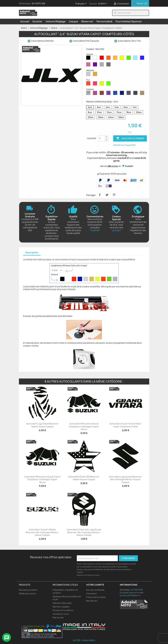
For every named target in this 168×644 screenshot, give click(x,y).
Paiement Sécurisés (62, 603)
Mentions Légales (61, 607)
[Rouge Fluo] (89, 84)
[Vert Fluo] (109, 84)
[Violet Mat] (96, 65)
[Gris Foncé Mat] (109, 65)
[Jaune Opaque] (122, 58)
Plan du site (58, 618)
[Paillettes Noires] (136, 94)
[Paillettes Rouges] (102, 94)
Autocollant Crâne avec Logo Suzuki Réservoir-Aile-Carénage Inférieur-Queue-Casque (84, 532)
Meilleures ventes (27, 594)
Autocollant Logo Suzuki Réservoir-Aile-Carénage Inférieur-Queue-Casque (126, 479)
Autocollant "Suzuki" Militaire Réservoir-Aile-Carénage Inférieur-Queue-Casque (42, 532)
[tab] (32, 253)
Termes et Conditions (63, 610)
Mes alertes (92, 601)
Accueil (25, 21)
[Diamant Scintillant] (89, 94)
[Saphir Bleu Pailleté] (116, 94)
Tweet (107, 195)
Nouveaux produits (28, 590)
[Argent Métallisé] (89, 75)
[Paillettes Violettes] (109, 94)
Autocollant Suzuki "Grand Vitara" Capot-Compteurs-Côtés (126, 425)
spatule (116, 230)
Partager (100, 195)
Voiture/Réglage (56, 21)
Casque (73, 21)
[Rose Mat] (89, 65)
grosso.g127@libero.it (130, 595)
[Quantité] (102, 138)
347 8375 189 (38, 3)
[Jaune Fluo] (102, 84)
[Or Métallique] (96, 75)
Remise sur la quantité (124, 145)
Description (32, 253)
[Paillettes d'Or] (143, 94)
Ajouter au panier (130, 138)
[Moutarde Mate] (116, 58)
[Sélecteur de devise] (103, 4)
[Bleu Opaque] (136, 58)
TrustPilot (95, 230)
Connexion (91, 594)
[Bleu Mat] (143, 58)
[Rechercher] (131, 13)
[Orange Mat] (109, 58)
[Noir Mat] (89, 58)
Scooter (37, 21)
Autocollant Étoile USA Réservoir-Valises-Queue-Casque (84, 478)
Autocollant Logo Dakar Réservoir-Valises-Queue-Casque (42, 425)
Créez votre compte (96, 597)
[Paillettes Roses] (96, 94)
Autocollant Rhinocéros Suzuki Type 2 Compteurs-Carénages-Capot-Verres (42, 479)
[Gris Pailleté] (129, 94)
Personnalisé (104, 21)
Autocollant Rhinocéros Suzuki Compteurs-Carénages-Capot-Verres (84, 426)
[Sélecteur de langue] (81, 4)
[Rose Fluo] (96, 84)
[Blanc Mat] (96, 58)
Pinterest (114, 195)
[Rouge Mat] (102, 58)
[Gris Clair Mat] (102, 65)
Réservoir (87, 21)
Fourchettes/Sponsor (129, 21)
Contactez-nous (61, 614)
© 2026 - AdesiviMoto (84, 640)
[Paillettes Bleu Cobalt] (122, 94)
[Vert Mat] (129, 58)
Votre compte (95, 585)
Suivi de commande (95, 590)
